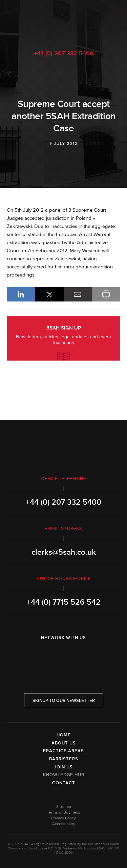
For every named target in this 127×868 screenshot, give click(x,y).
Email (78, 294)
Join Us (63, 767)
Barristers (64, 759)
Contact (64, 783)
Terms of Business (63, 812)
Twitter (64, 655)
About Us (64, 743)
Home (64, 735)
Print (106, 294)
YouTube (83, 655)
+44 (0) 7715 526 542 (64, 602)
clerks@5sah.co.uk (64, 552)
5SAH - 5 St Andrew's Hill (63, 21)
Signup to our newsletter (64, 701)
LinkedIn (21, 294)
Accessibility (64, 824)
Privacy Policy (63, 818)
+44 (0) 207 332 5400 (64, 53)
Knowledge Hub (64, 775)
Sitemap (64, 807)
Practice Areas (63, 751)
